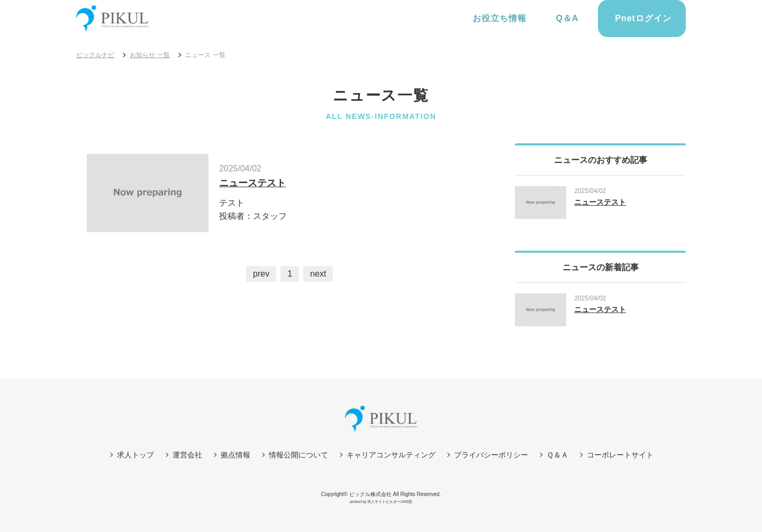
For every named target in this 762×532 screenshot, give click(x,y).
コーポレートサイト (620, 455)
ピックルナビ (95, 55)
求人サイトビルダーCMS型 (390, 502)
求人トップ (135, 455)
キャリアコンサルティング (391, 455)
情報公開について (298, 455)
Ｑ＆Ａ (557, 455)
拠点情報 (235, 455)
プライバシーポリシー (491, 455)
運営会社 (187, 455)
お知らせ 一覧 (149, 55)
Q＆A (566, 18)
